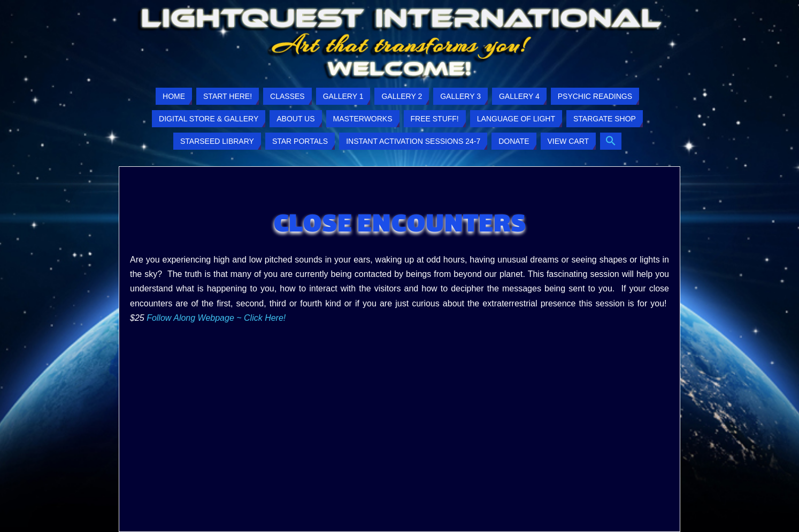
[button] (611, 141)
